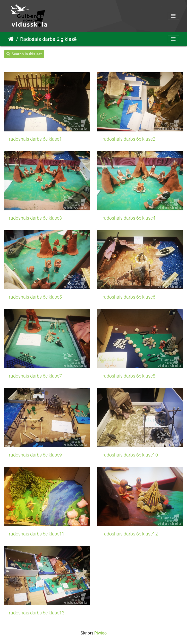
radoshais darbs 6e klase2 (129, 139)
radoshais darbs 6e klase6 (129, 297)
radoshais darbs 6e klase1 (35, 139)
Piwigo (100, 633)
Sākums (11, 39)
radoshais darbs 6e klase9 (35, 455)
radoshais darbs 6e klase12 (130, 534)
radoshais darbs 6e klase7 (35, 376)
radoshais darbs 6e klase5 (35, 297)
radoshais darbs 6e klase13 (37, 613)
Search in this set (24, 54)
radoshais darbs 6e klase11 (37, 534)
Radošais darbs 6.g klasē (48, 39)
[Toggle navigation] (173, 16)
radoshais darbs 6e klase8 (129, 376)
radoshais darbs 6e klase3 (35, 218)
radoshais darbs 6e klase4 (129, 218)
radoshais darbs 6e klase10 (130, 455)
